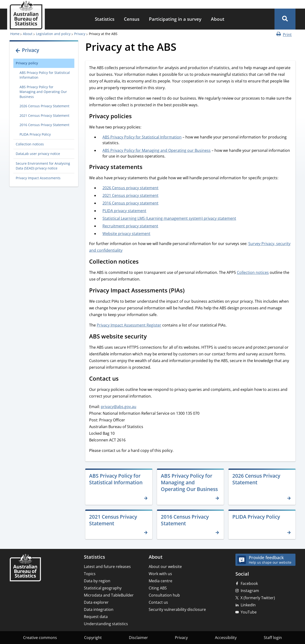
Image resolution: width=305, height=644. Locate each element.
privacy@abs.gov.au (119, 407)
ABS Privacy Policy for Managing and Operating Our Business (43, 92)
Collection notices (30, 144)
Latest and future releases (107, 567)
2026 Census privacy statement (130, 188)
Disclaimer (138, 638)
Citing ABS (158, 588)
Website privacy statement (126, 234)
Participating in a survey (175, 19)
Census (132, 19)
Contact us (158, 602)
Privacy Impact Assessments (38, 178)
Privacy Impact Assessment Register (129, 325)
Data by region (97, 581)
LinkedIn (248, 605)
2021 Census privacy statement (130, 195)
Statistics (105, 19)
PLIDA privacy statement (124, 211)
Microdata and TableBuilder (109, 595)
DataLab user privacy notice (38, 154)
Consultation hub (164, 595)
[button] (285, 19)
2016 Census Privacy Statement (44, 125)
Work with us (160, 574)
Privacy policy (27, 63)
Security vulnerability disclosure (177, 609)
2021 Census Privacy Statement (44, 115)
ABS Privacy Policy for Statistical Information (45, 75)
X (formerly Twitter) (258, 598)
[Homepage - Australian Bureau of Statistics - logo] (26, 15)
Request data (96, 617)
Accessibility (226, 638)
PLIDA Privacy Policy (35, 134)
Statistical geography (103, 588)
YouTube (249, 612)
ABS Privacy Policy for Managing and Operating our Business (157, 150)
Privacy (80, 34)
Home (15, 34)
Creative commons (40, 638)
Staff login (273, 638)
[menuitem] (105, 19)
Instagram (250, 591)
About (218, 19)
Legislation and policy (53, 34)
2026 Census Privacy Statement (44, 106)
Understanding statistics (106, 624)
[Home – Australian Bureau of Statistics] (25, 568)
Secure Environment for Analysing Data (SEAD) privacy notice (43, 166)
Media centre (160, 581)
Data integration (99, 609)
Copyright (93, 638)
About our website (165, 567)
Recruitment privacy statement (130, 226)
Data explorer (96, 602)
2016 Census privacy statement (130, 203)
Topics (90, 574)
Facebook (249, 583)
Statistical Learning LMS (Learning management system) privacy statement (169, 218)
